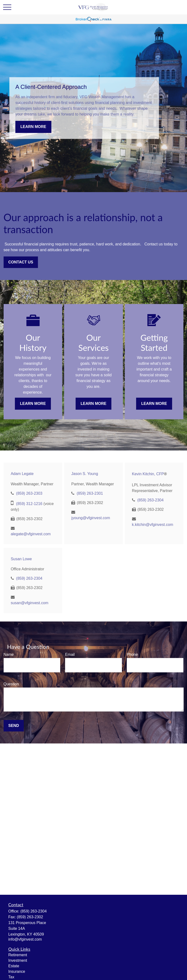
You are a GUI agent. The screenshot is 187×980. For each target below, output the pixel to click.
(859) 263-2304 (150, 500)
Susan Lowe (21, 559)
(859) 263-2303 (29, 493)
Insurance (17, 971)
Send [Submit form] (14, 726)
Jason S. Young (85, 474)
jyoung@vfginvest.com (91, 518)
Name (9, 654)
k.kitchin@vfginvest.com (153, 525)
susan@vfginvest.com (30, 603)
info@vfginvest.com (25, 939)
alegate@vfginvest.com (31, 534)
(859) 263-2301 (90, 493)
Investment (18, 960)
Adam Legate (22, 474)
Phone (132, 654)
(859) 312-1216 (29, 504)
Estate (14, 966)
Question (11, 684)
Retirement (18, 955)
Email (70, 654)
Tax (11, 977)
